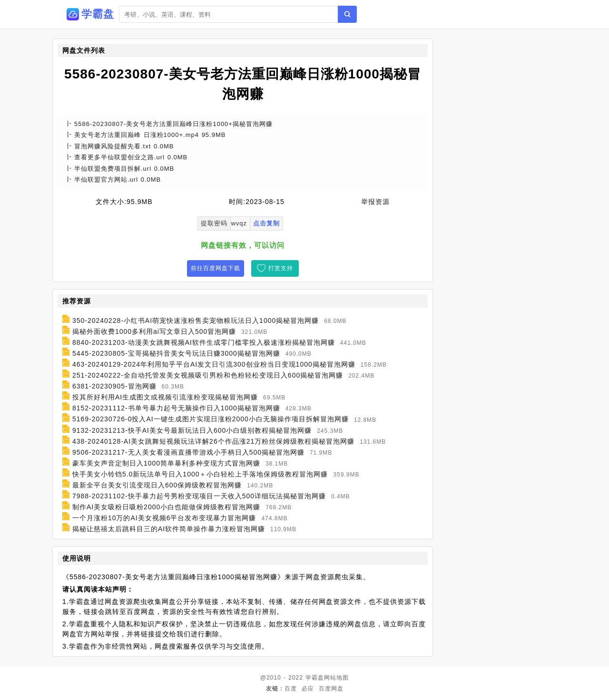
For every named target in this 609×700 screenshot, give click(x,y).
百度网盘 (331, 689)
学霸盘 (315, 678)
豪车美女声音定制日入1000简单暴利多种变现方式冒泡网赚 (166, 463)
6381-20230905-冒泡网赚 (114, 386)
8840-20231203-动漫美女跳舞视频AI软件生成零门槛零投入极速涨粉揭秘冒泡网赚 (204, 342)
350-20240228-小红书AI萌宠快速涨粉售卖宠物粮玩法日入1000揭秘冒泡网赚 (196, 321)
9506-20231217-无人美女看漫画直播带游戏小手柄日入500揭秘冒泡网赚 (188, 452)
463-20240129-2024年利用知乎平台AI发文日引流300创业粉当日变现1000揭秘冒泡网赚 (214, 364)
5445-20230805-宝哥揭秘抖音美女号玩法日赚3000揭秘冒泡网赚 (176, 353)
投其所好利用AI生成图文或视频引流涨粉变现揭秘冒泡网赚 (165, 397)
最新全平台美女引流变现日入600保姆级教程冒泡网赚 (157, 485)
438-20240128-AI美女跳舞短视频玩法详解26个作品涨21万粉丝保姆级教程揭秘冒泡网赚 (213, 441)
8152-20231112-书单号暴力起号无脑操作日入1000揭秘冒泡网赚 (176, 408)
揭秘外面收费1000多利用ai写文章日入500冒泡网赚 (154, 331)
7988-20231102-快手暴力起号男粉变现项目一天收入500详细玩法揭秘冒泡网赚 (199, 496)
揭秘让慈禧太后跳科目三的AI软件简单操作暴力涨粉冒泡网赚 (169, 529)
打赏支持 (281, 268)
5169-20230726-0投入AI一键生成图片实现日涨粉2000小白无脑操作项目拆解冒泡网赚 (211, 419)
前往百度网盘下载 (216, 268)
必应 (308, 689)
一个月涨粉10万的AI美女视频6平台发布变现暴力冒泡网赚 (164, 518)
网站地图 (336, 678)
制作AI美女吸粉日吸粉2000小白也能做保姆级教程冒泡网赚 (166, 507)
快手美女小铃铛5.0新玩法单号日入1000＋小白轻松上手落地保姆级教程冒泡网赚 (200, 474)
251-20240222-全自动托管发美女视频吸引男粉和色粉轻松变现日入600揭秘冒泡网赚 (208, 375)
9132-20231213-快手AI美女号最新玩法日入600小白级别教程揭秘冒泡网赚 (192, 430)
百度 (291, 689)
